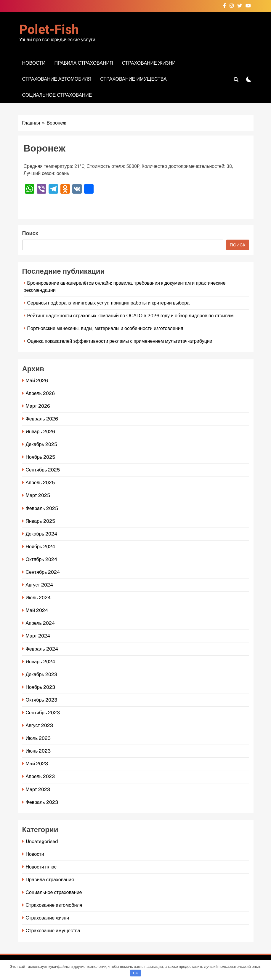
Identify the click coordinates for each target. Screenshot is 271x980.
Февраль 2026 (42, 419)
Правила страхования (84, 63)
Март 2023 (38, 789)
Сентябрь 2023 (43, 713)
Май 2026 (37, 381)
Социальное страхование (57, 95)
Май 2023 (37, 764)
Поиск (30, 234)
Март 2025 (38, 495)
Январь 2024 (40, 662)
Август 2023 (39, 725)
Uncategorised (42, 841)
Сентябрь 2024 (43, 572)
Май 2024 (37, 610)
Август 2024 (39, 585)
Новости (34, 63)
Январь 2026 (40, 432)
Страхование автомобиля (57, 79)
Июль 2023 (38, 738)
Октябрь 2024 (41, 559)
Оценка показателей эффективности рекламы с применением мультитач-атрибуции (120, 341)
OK (135, 973)
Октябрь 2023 (41, 700)
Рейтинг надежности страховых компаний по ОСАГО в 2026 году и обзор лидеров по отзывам (130, 316)
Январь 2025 (40, 521)
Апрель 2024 (40, 623)
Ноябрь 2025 (41, 457)
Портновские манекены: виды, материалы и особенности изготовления (105, 328)
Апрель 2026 (40, 393)
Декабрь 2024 (42, 534)
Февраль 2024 (42, 649)
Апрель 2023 (40, 776)
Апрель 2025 (40, 483)
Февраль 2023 (42, 802)
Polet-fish (49, 30)
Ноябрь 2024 (41, 547)
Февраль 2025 (42, 508)
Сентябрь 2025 (43, 470)
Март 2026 (38, 406)
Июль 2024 (38, 598)
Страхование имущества (133, 79)
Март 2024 (38, 636)
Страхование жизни (149, 63)
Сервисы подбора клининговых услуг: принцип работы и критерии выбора (109, 303)
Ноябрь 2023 (41, 687)
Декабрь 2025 (42, 444)
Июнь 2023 (38, 751)
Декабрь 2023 (42, 674)
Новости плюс (41, 867)
